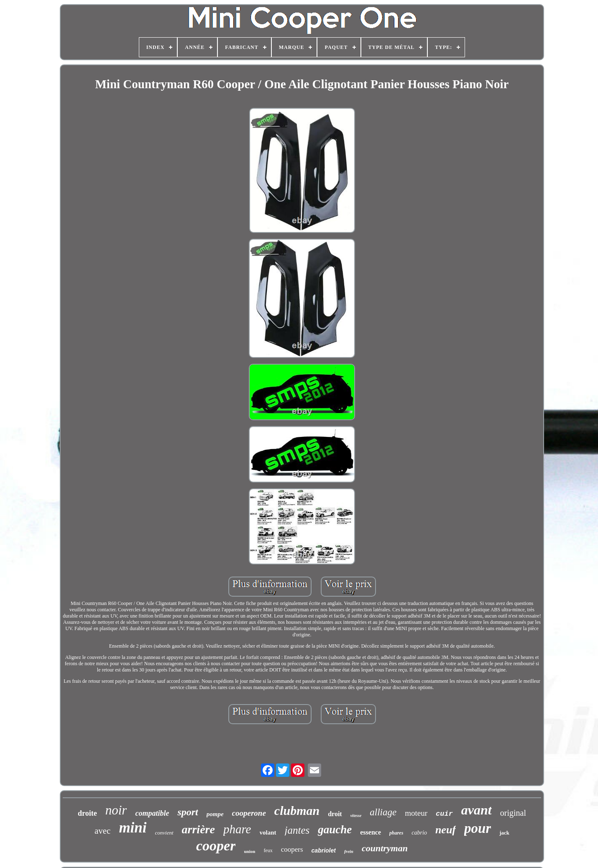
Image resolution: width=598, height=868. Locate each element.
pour (478, 828)
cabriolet (324, 850)
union (249, 851)
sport (188, 812)
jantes (297, 830)
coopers (292, 849)
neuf (446, 830)
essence (371, 832)
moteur (416, 813)
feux (268, 850)
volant (268, 832)
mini (133, 828)
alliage (383, 812)
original (513, 813)
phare (237, 829)
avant (477, 810)
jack (504, 833)
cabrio (419, 833)
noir (116, 810)
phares (396, 833)
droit (335, 814)
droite (87, 813)
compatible (152, 813)
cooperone (249, 813)
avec (102, 831)
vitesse (356, 816)
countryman (385, 848)
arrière (198, 829)
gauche (335, 830)
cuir (444, 814)
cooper (216, 846)
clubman (297, 811)
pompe (215, 814)
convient (164, 833)
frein (349, 851)
